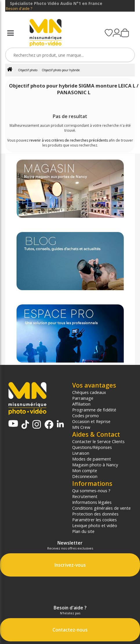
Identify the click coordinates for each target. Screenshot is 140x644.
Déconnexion (85, 476)
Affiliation (81, 404)
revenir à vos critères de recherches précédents (69, 140)
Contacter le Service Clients (98, 441)
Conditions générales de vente (101, 508)
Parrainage (83, 398)
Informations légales (92, 502)
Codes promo (86, 415)
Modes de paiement (92, 459)
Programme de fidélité (94, 410)
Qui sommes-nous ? (91, 490)
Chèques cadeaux (89, 392)
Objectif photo (28, 70)
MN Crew (81, 427)
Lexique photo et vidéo (95, 525)
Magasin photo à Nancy (95, 465)
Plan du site (83, 531)
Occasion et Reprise (91, 421)
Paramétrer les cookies (94, 520)
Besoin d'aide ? (19, 9)
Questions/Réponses (92, 447)
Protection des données (95, 514)
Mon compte (85, 470)
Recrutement (85, 496)
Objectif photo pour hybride (61, 70)
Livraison (81, 453)
